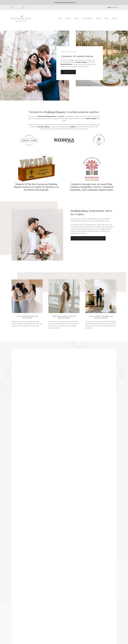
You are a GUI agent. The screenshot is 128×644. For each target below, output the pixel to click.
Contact (115, 18)
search (12, 8)
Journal (98, 18)
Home (60, 18)
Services (68, 18)
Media (107, 18)
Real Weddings (87, 18)
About (77, 18)
